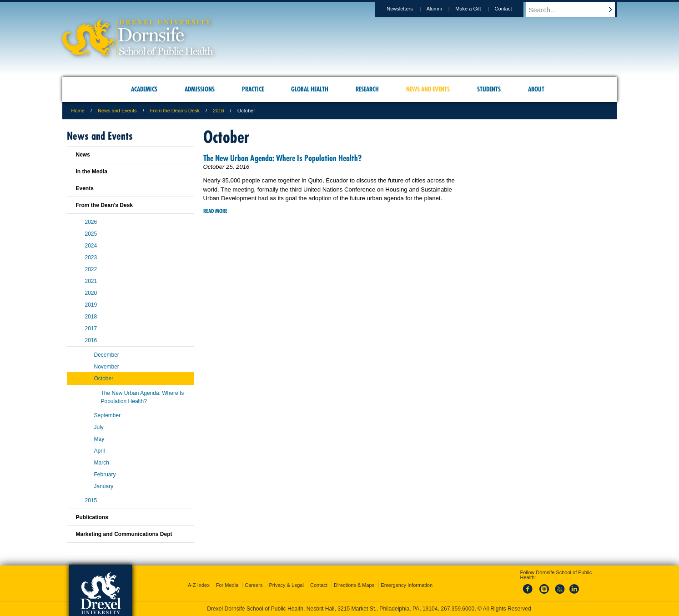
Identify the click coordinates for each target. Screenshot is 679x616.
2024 (91, 246)
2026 (91, 222)
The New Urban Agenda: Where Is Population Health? (282, 158)
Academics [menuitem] (144, 89)
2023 (91, 258)
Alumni (443, 9)
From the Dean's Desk (175, 111)
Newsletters (408, 9)
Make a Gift (477, 9)
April (100, 451)
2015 (91, 500)
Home (78, 111)
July (99, 427)
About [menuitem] (536, 89)
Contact (512, 9)
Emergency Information (407, 585)
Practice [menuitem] (253, 89)
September (108, 415)
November (107, 367)
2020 (91, 293)
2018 (91, 317)
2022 (91, 269)
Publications (92, 517)
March (102, 463)
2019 (91, 305)
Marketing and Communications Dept (124, 534)
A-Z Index (199, 585)
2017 (91, 328)
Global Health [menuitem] (310, 89)
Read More (215, 211)
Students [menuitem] (489, 89)
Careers (254, 585)
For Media (227, 585)
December (107, 355)
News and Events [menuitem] (428, 89)
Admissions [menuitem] (200, 89)
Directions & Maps (354, 585)
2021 (91, 281)
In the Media (92, 172)
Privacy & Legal (287, 585)
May (99, 439)
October (104, 379)
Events (85, 188)
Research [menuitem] (367, 89)
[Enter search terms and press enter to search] (576, 10)
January (104, 486)
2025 (91, 234)
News (83, 155)
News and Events (117, 111)
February (105, 475)
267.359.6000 (458, 609)
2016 (218, 111)
